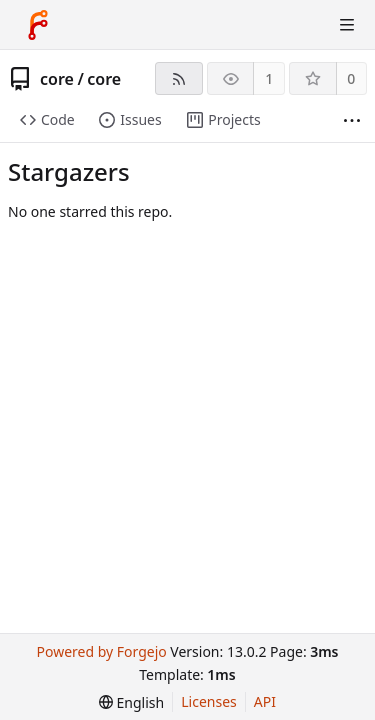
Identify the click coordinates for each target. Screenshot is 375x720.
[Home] (38, 25)
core (57, 79)
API (265, 701)
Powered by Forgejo (101, 651)
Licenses (209, 701)
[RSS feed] (178, 78)
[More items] (352, 120)
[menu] (131, 702)
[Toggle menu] (347, 25)
